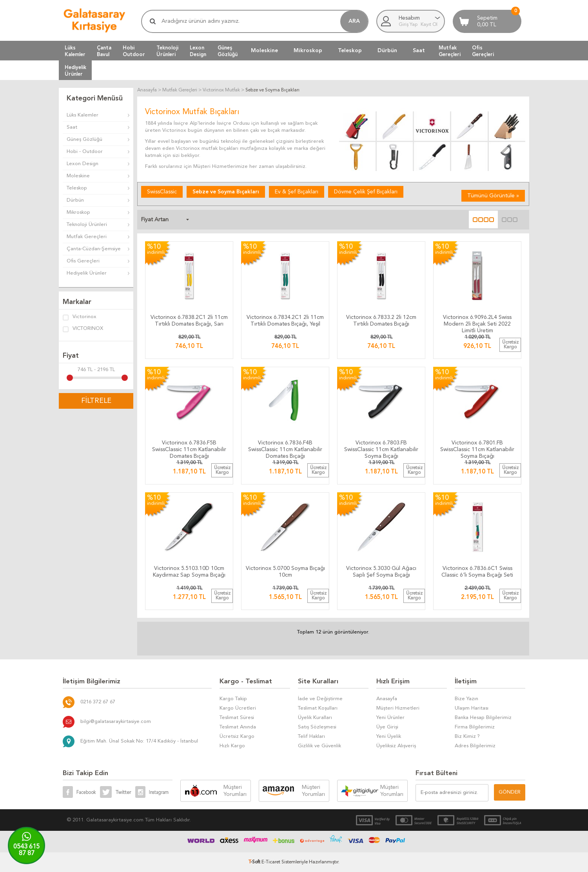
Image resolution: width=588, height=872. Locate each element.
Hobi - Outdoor (85, 152)
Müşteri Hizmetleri (398, 708)
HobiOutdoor (134, 51)
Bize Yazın (466, 699)
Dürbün (387, 51)
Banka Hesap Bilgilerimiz (483, 718)
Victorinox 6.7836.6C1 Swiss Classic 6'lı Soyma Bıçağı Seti (477, 572)
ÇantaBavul (104, 51)
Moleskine (264, 51)
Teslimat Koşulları (318, 708)
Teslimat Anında (238, 727)
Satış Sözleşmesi (317, 727)
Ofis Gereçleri (83, 261)
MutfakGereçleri (450, 51)
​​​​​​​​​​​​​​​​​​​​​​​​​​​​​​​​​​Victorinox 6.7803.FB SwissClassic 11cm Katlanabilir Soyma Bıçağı (381, 448)
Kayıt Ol (429, 25)
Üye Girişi (387, 727)
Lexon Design (83, 164)
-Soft (255, 862)
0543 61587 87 (26, 850)
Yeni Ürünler (390, 718)
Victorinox (80, 317)
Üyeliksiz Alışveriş (396, 746)
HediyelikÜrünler (75, 71)
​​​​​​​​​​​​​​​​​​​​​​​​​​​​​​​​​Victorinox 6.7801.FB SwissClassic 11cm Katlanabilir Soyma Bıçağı (477, 448)
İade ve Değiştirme (320, 699)
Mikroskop (308, 51)
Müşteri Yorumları (235, 791)
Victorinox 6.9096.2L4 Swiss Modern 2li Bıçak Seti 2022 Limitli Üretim (477, 322)
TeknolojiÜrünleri (167, 51)
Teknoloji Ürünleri (87, 225)
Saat (419, 51)
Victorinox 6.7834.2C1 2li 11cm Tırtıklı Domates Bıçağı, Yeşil (285, 321)
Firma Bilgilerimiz (475, 727)
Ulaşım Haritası (472, 708)
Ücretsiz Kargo (237, 736)
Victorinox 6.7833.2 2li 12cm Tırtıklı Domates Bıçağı (381, 321)
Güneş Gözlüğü (84, 139)
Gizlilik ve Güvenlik (319, 746)
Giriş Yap (409, 25)
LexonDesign (198, 51)
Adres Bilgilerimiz (475, 746)
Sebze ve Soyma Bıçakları (226, 192)
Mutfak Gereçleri (87, 237)
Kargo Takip (233, 699)
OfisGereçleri (483, 51)
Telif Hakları (311, 736)
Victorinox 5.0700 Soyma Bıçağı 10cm (285, 572)
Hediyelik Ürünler (87, 273)
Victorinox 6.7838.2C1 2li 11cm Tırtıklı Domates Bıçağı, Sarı (189, 321)
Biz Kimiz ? (467, 736)
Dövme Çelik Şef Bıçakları (366, 192)
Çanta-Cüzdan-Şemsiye (94, 249)
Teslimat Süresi (237, 718)
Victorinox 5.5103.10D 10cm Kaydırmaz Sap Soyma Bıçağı (189, 572)
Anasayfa (387, 699)
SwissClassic (162, 192)
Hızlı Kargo (232, 746)
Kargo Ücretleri (238, 708)
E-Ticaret (271, 862)
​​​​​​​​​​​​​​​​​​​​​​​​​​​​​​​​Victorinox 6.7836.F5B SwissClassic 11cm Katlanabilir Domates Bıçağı (189, 448)
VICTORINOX (83, 329)
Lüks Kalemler (83, 115)
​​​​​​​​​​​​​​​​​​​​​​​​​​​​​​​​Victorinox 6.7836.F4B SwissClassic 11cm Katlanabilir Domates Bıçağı (285, 448)
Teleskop (350, 51)
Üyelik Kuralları (315, 718)
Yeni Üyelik (389, 736)
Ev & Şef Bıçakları (297, 192)
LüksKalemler (75, 51)
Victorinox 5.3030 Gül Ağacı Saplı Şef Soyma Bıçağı (381, 572)
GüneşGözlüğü (228, 51)
